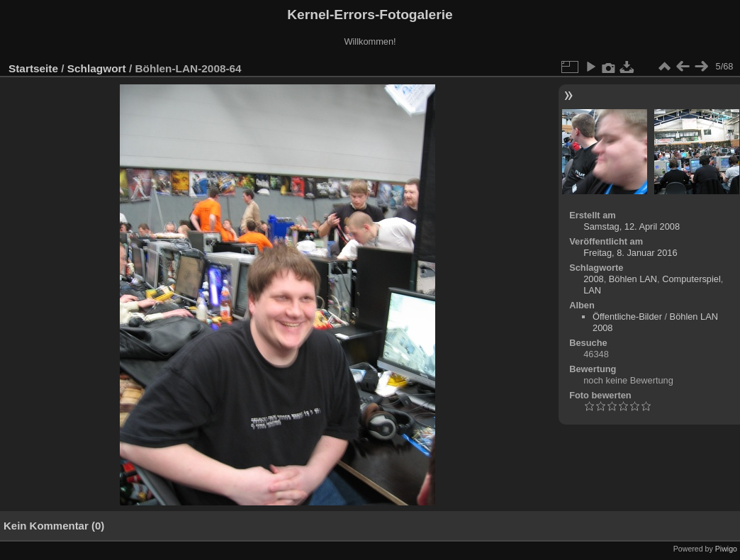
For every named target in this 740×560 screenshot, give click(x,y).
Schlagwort (97, 68)
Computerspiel (691, 279)
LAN (592, 290)
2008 (593, 279)
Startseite (33, 68)
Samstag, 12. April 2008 (632, 226)
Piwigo (726, 549)
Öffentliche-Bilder (627, 317)
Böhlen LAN (633, 279)
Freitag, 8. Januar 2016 (630, 253)
